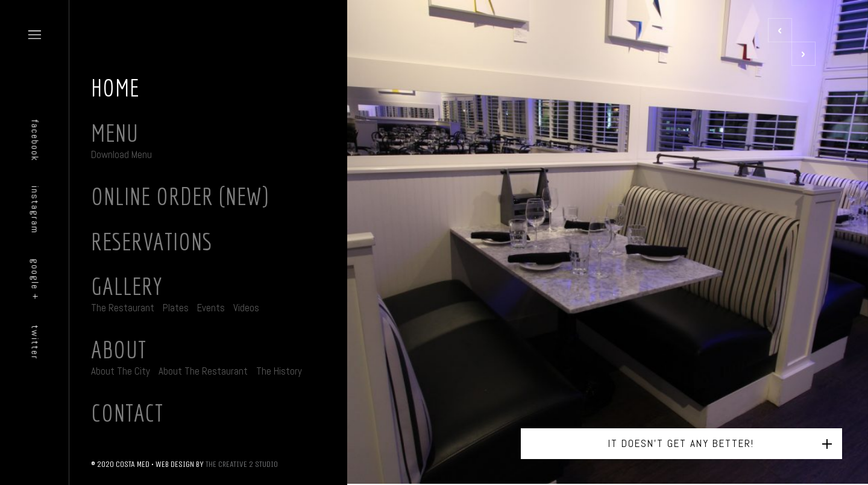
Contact (127, 413)
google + (35, 280)
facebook (35, 141)
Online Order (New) (180, 196)
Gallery (127, 286)
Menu (115, 133)
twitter (35, 343)
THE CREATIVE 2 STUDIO (242, 464)
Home (115, 87)
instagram (35, 210)
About (119, 349)
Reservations (152, 241)
